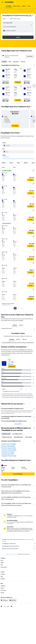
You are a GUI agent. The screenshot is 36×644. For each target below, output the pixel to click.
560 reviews (11, 398)
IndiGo (9, 394)
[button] (2, 2)
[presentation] (33, 15)
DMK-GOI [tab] (21, 325)
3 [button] (21, 308)
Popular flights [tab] (29, 471)
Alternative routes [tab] (6, 468)
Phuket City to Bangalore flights (9, 482)
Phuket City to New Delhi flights (9, 478)
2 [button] (18, 308)
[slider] (34, 159)
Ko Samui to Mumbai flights (8, 488)
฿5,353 (29, 15)
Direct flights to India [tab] (17, 468)
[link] (15, 126)
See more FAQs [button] (18, 458)
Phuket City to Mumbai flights (8, 480)
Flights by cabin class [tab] (7, 471)
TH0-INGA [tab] (12, 373)
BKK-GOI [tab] (15, 325)
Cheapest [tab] (4, 62)
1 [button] (15, 308)
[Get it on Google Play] (4, 635)
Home (8, 589)
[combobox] (5, 19)
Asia (11, 589)
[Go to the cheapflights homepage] (10, 2)
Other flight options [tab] (18, 471)
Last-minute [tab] (16, 62)
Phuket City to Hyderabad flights (9, 484)
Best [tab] (10, 62)
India (15, 589)
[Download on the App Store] (13, 635)
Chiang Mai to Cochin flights (8, 486)
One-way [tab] (23, 62)
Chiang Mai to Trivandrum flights (9, 490)
